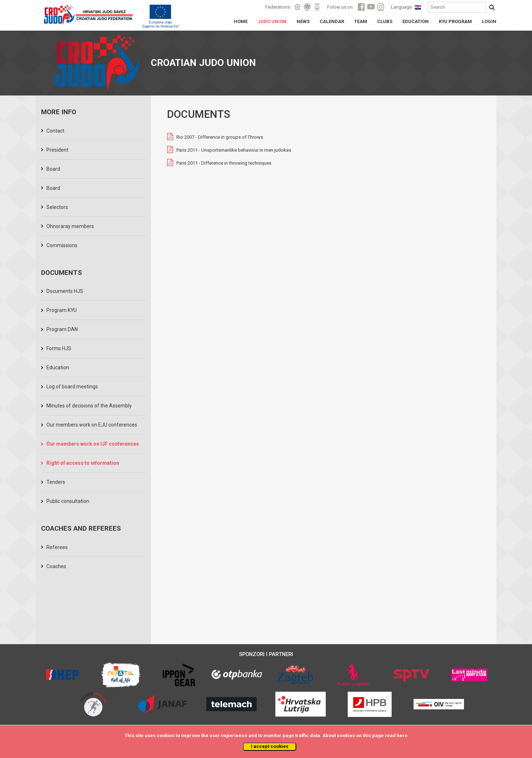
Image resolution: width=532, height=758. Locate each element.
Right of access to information (83, 463)
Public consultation (68, 501)
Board (53, 169)
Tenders (56, 482)
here (402, 735)
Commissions (62, 245)
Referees (57, 547)
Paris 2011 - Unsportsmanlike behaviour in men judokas (234, 150)
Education (58, 367)
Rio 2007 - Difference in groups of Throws (220, 137)
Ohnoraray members (70, 226)
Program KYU (62, 310)
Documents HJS (65, 291)
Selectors (57, 207)
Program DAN (62, 329)
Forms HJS (59, 348)
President (57, 150)
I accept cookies (270, 746)
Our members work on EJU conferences (92, 425)
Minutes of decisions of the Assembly (89, 406)
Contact (55, 131)
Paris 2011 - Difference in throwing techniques (224, 163)
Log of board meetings (72, 387)
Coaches (56, 566)
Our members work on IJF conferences (93, 444)
